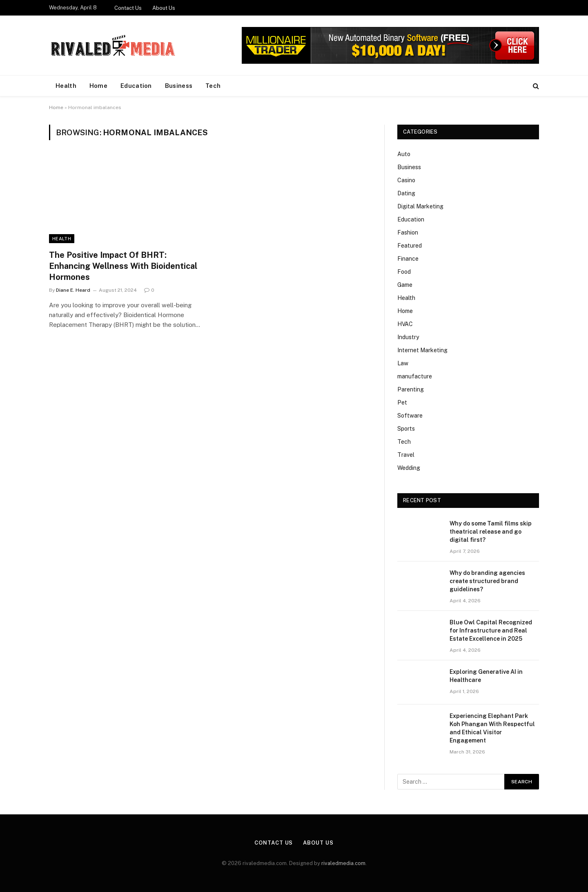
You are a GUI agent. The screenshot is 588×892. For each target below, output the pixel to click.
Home (98, 86)
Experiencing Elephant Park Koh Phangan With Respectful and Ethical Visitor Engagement (492, 728)
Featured (410, 246)
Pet (402, 402)
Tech (213, 86)
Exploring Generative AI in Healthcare (486, 676)
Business (179, 86)
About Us (164, 8)
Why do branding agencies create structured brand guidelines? (487, 581)
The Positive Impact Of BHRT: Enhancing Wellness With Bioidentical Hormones (123, 266)
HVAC (405, 324)
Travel (406, 455)
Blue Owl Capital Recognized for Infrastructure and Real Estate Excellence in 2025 (491, 630)
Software (410, 416)
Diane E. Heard (73, 290)
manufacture (415, 376)
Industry (408, 337)
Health (66, 86)
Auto (404, 154)
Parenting (411, 389)
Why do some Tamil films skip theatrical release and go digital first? (491, 532)
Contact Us (128, 8)
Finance (408, 259)
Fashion (408, 233)
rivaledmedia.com (343, 863)
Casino (406, 180)
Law (403, 363)
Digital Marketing (420, 206)
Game (405, 285)
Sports (406, 429)
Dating (406, 193)
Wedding (409, 468)
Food (404, 272)
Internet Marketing (422, 350)
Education (136, 86)
